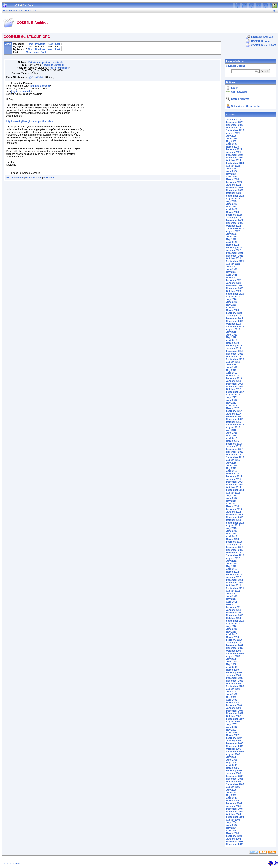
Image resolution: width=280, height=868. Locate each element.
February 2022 (234, 248)
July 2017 (231, 397)
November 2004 (235, 812)
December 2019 (235, 318)
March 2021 (232, 278)
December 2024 (235, 155)
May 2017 (231, 403)
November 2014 (235, 485)
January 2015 (234, 479)
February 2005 (234, 803)
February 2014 (234, 509)
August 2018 (233, 362)
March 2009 (232, 670)
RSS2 (272, 852)
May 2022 (231, 239)
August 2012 (233, 558)
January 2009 (234, 675)
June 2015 (232, 466)
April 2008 (232, 700)
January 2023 (234, 218)
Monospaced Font (36, 52)
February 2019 (234, 346)
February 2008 (234, 705)
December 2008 (235, 678)
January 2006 (234, 773)
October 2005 (234, 782)
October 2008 (234, 684)
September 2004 (235, 817)
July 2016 (231, 430)
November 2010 (235, 615)
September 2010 (235, 621)
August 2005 (233, 787)
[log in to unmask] (54, 65)
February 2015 (234, 476)
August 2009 (233, 656)
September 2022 (235, 228)
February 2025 (234, 149)
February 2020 (234, 313)
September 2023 (235, 196)
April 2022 (232, 242)
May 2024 (231, 174)
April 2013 (232, 536)
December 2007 (235, 711)
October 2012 (234, 553)
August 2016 (233, 427)
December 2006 (235, 743)
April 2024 (232, 177)
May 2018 (231, 370)
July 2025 (231, 136)
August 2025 (233, 133)
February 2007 (234, 738)
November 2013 (235, 517)
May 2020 (231, 305)
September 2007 (235, 719)
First (30, 44)
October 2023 (234, 193)
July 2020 (231, 299)
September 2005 (235, 784)
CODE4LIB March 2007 (264, 45)
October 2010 (234, 618)
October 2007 (234, 716)
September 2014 (235, 490)
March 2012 (232, 572)
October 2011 (234, 585)
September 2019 (235, 327)
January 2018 (234, 381)
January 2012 (234, 577)
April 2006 (232, 765)
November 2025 (235, 125)
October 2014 (234, 487)
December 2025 (235, 122)
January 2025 (234, 152)
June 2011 (232, 596)
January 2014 (234, 512)
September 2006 (235, 752)
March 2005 (232, 801)
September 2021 (235, 261)
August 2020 (233, 297)
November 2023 (235, 190)
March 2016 (232, 441)
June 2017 (232, 400)
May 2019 (231, 337)
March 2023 (232, 212)
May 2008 (231, 697)
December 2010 (235, 613)
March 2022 (232, 245)
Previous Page (34, 178)
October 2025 (234, 128)
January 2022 (234, 250)
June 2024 (232, 171)
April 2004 (232, 831)
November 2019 (235, 321)
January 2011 (234, 610)
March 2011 (232, 604)
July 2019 (231, 332)
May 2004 (231, 828)
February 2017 (234, 411)
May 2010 (231, 632)
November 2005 (235, 779)
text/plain (39, 77)
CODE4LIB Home (261, 41)
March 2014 (232, 506)
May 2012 (231, 566)
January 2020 (234, 316)
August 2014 (233, 493)
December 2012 (235, 547)
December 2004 (235, 809)
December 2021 (235, 253)
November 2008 (235, 681)
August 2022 (233, 231)
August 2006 (233, 754)
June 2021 (232, 269)
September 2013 (235, 523)
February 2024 (234, 182)
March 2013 (232, 539)
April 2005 (232, 798)
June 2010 (232, 629)
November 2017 (235, 387)
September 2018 (235, 359)
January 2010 (234, 643)
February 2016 (234, 444)
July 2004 (231, 822)
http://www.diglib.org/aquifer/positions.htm (30, 121)
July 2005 (231, 790)
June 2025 (232, 139)
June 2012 (232, 564)
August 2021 (233, 264)
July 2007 (231, 724)
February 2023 (234, 215)
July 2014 (231, 495)
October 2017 (234, 389)
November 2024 (235, 158)
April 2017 (232, 406)
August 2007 (233, 722)
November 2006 (235, 746)
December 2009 (235, 645)
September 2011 (235, 588)
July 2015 (231, 463)
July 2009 (231, 659)
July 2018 (231, 365)
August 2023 (233, 199)
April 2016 (232, 438)
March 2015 (232, 474)
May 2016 (231, 436)
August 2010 (233, 624)
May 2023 (231, 207)
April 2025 (232, 144)
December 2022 (235, 220)
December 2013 (235, 515)
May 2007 (231, 730)
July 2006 (231, 757)
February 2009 (234, 673)
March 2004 (232, 833)
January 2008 (234, 708)
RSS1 (263, 852)
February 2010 (234, 640)
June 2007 (232, 727)
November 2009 (235, 648)
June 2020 (232, 302)
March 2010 (232, 637)
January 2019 (234, 348)
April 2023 (232, 209)
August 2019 (233, 329)
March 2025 (232, 147)
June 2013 (232, 531)
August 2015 (233, 460)
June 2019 (232, 335)
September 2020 (235, 294)
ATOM (254, 852)
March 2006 (232, 768)
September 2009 (235, 654)
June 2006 (232, 760)
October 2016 (234, 422)
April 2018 (232, 373)
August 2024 (233, 166)
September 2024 (235, 163)
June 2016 (232, 433)
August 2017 (233, 395)
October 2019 (234, 324)
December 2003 (235, 842)
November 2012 (235, 550)
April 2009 (232, 667)
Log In (235, 88)
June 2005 (232, 792)
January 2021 (234, 283)
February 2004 (234, 836)
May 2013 (231, 534)
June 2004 (232, 825)
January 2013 (234, 545)
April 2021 (232, 275)
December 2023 (235, 188)
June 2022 (232, 237)
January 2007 (234, 741)
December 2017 (235, 384)
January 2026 (234, 119)
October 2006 (234, 749)
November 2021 (235, 256)
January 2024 (234, 185)
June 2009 (232, 662)
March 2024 (232, 179)
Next (50, 44)
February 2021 (234, 280)
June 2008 (232, 694)
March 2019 (232, 343)
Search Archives (235, 61)
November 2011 (235, 583)
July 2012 (231, 561)
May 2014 (231, 501)
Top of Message (15, 178)
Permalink (49, 178)
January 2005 (234, 806)
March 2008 (232, 703)
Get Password (239, 92)
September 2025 (235, 130)
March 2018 (232, 376)
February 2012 (234, 575)
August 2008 (233, 689)
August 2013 (233, 525)
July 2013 (231, 528)
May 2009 (231, 664)
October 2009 (234, 651)
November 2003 (235, 844)
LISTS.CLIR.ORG (11, 864)
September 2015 (235, 457)
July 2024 (231, 169)
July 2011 (231, 594)
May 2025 (231, 141)
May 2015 (231, 468)
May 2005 (231, 795)
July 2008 (231, 692)
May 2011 (231, 599)
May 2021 (231, 272)
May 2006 (231, 763)
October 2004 (234, 814)
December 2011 (235, 580)
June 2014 (232, 498)
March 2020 (232, 310)
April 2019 (232, 340)
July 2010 (231, 626)
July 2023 (231, 201)
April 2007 (232, 733)
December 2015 (235, 449)
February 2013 (234, 542)
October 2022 (234, 226)
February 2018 (234, 378)
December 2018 (235, 351)
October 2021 (234, 258)
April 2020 (232, 307)
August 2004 (233, 820)
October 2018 (234, 357)
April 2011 (232, 602)
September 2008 (235, 686)
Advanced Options (236, 66)
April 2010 (232, 634)
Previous (40, 44)
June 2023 (232, 204)
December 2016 (235, 416)
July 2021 (231, 267)
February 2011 (234, 607)
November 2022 (235, 223)
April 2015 (232, 471)
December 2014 (235, 482)
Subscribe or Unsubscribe (246, 106)
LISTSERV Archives (262, 37)
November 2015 (235, 452)
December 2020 (235, 286)
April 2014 (232, 504)
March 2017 (232, 408)
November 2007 (235, 713)
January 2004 (234, 839)
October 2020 (234, 291)
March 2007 (232, 735)
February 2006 (234, 771)
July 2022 (231, 234)
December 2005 (235, 776)
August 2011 (233, 591)
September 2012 (235, 555)
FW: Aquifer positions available (46, 62)
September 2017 (235, 392)
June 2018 (232, 367)
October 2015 (234, 455)
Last (58, 44)
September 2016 (235, 425)
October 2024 (234, 160)
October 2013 (234, 520)
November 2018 (235, 354)
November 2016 (235, 419)
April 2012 (232, 569)
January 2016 (234, 446)
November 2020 (235, 288)
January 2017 (234, 414)
